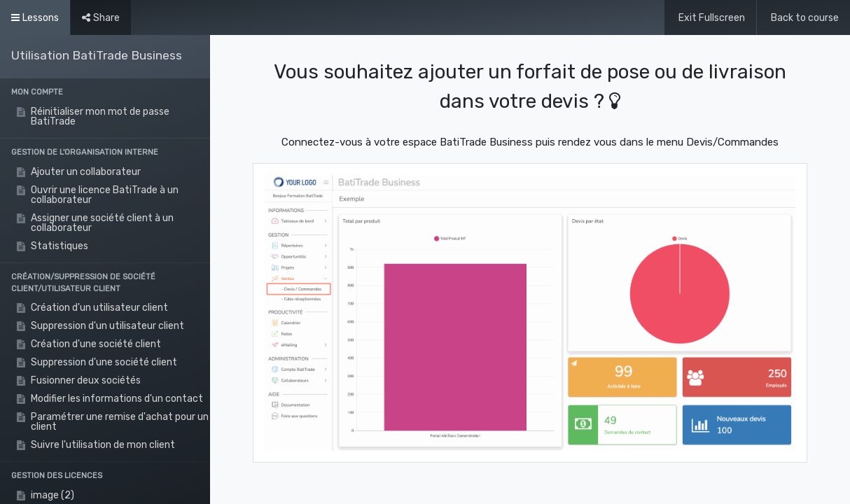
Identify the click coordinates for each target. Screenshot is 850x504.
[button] (105, 93)
